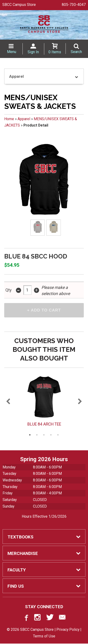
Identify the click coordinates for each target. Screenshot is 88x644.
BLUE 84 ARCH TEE (44, 424)
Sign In (33, 52)
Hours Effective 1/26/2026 (44, 517)
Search (76, 52)
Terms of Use (44, 637)
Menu (12, 52)
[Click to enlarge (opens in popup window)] (38, 228)
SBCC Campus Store (19, 5)
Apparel (24, 119)
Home (9, 119)
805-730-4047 (74, 5)
